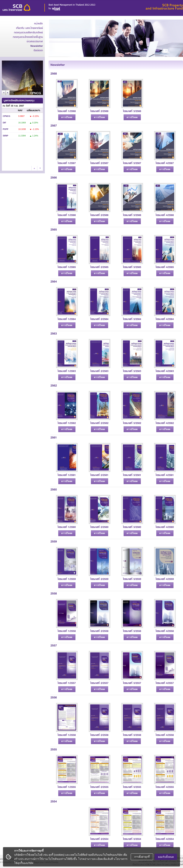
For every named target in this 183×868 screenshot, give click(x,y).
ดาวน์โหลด (67, 117)
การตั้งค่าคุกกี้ (142, 857)
